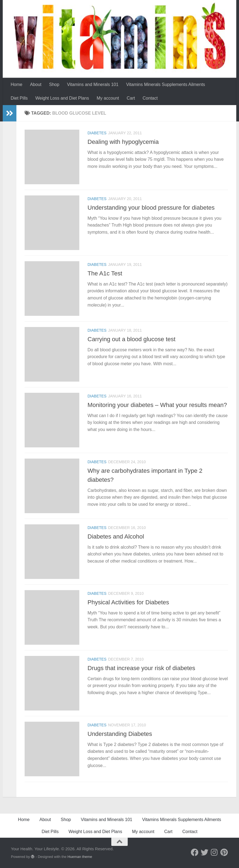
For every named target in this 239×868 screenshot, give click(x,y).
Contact (150, 98)
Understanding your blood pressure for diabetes (151, 208)
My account (108, 98)
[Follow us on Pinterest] (224, 852)
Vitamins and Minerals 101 (93, 84)
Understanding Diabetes (120, 734)
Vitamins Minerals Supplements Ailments (166, 84)
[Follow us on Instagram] (214, 852)
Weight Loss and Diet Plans (62, 98)
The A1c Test (105, 273)
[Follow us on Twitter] (205, 852)
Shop (54, 84)
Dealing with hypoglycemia (123, 142)
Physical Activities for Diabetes (128, 602)
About (36, 84)
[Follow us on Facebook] (195, 852)
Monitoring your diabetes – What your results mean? (157, 405)
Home (17, 84)
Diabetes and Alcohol (116, 536)
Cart (131, 98)
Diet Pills (19, 98)
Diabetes (97, 133)
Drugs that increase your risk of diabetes (141, 668)
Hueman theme (80, 857)
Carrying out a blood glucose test (132, 339)
